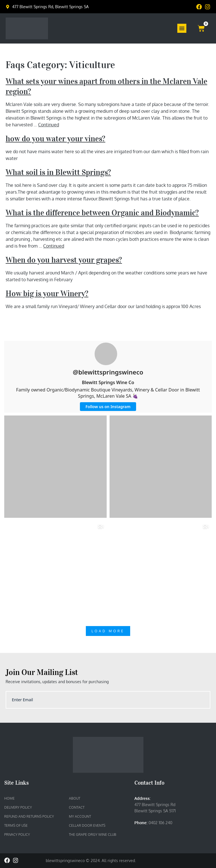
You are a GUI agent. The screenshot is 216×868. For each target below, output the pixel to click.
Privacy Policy (17, 835)
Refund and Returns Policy (29, 816)
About (75, 798)
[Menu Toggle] (182, 28)
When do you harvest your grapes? (64, 260)
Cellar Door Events (87, 825)
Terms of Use (16, 825)
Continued (49, 125)
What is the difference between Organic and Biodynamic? (102, 213)
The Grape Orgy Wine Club (93, 835)
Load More (108, 631)
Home (9, 798)
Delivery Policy (18, 807)
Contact (77, 807)
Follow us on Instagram (108, 407)
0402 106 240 (160, 823)
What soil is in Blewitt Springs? (58, 172)
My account (80, 816)
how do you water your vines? (55, 139)
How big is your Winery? (47, 294)
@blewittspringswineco (108, 372)
